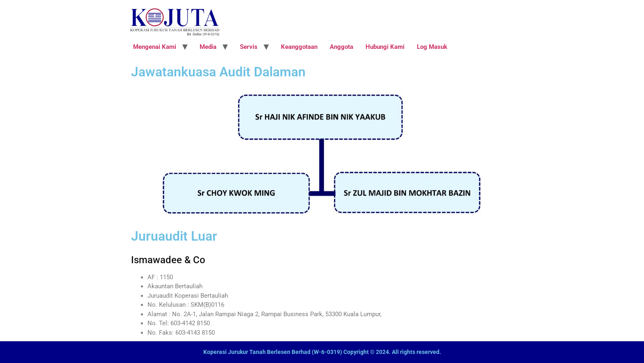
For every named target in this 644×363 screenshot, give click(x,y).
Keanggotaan (299, 47)
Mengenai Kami (155, 47)
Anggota (342, 47)
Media (208, 47)
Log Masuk (432, 47)
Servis (249, 47)
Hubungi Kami (385, 47)
